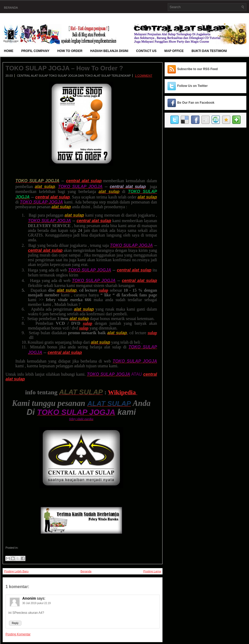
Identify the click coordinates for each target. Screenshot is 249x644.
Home (9, 51)
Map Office (174, 51)
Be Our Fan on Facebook (196, 103)
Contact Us (146, 51)
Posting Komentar (18, 634)
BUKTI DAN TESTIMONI (209, 51)
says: (41, 598)
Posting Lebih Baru (16, 571)
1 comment (144, 76)
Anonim (29, 598)
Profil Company (35, 51)
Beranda (11, 8)
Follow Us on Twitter (192, 86)
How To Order (70, 51)
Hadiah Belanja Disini (109, 51)
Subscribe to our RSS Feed (197, 69)
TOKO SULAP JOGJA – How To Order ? (64, 68)
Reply (15, 623)
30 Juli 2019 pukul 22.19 (36, 603)
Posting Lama (152, 571)
